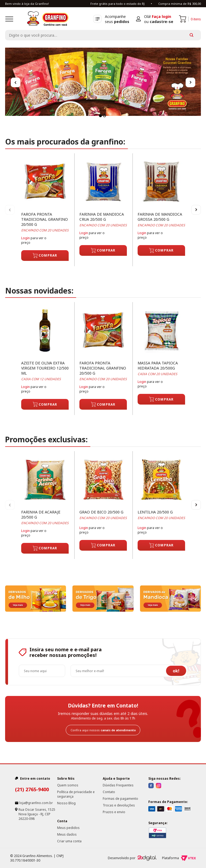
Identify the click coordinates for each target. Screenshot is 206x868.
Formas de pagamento (120, 799)
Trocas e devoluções (119, 805)
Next (190, 82)
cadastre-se (161, 22)
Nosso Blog (66, 803)
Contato (109, 792)
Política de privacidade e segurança (76, 794)
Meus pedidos (68, 828)
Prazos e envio (114, 812)
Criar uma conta (69, 841)
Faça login (161, 16)
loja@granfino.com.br (36, 803)
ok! (176, 671)
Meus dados (67, 834)
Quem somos (68, 785)
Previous (16, 82)
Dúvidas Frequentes (118, 785)
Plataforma (179, 858)
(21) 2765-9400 (32, 789)
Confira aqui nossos (103, 730)
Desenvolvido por (132, 858)
